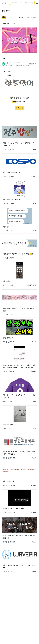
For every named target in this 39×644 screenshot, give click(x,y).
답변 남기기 (19, 108)
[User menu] (37, 3)
